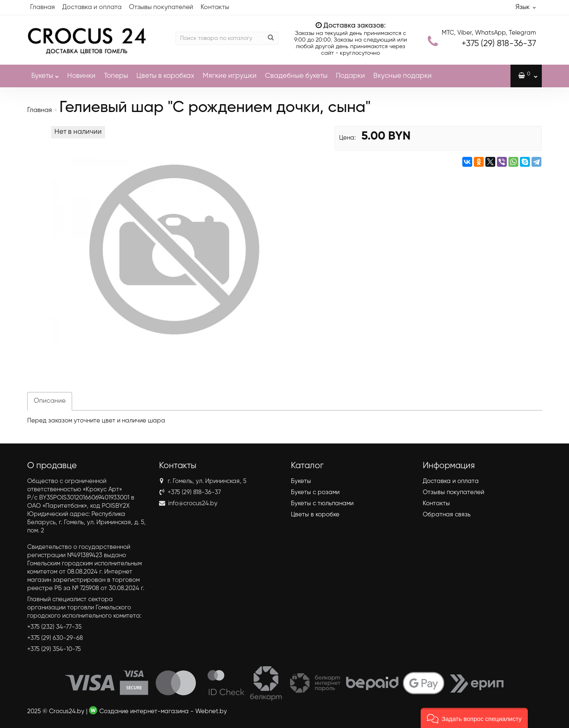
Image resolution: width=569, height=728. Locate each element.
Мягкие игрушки (230, 76)
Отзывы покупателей (161, 7)
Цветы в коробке (315, 514)
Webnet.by (211, 711)
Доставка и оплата (92, 7)
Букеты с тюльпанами (322, 503)
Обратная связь (447, 514)
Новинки (81, 76)
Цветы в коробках (165, 76)
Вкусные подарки (403, 76)
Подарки (350, 76)
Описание (50, 401)
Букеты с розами (315, 492)
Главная (42, 7)
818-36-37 (499, 44)
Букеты (45, 72)
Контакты (215, 7)
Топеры (116, 76)
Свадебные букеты (296, 76)
